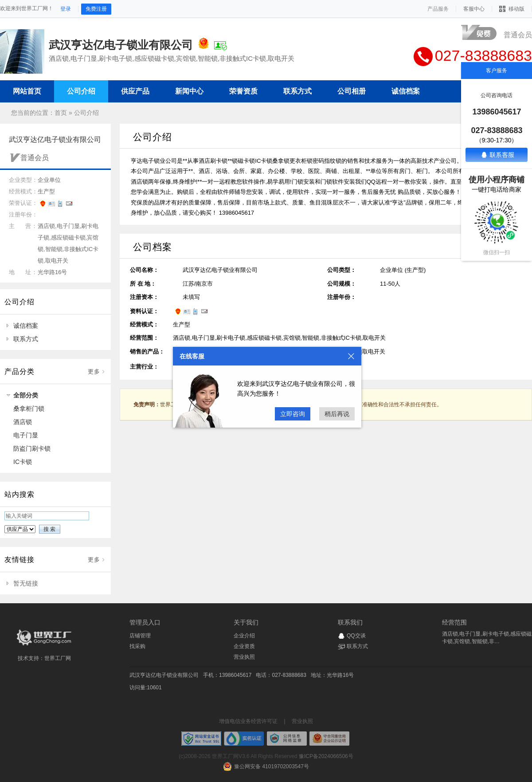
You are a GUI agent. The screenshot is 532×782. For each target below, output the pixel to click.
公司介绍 (86, 113)
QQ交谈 (356, 636)
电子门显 (26, 435)
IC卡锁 (23, 462)
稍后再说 (337, 414)
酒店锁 (23, 422)
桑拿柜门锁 (29, 409)
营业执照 (244, 657)
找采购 (137, 646)
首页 (61, 113)
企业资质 (244, 646)
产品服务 (438, 9)
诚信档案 (26, 326)
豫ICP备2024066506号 (326, 756)
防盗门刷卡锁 (32, 448)
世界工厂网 (58, 658)
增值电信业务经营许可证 (248, 721)
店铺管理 (140, 636)
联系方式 (26, 339)
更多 (94, 371)
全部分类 (26, 395)
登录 (66, 9)
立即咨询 (293, 414)
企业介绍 (244, 636)
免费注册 (96, 9)
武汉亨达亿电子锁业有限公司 (164, 675)
